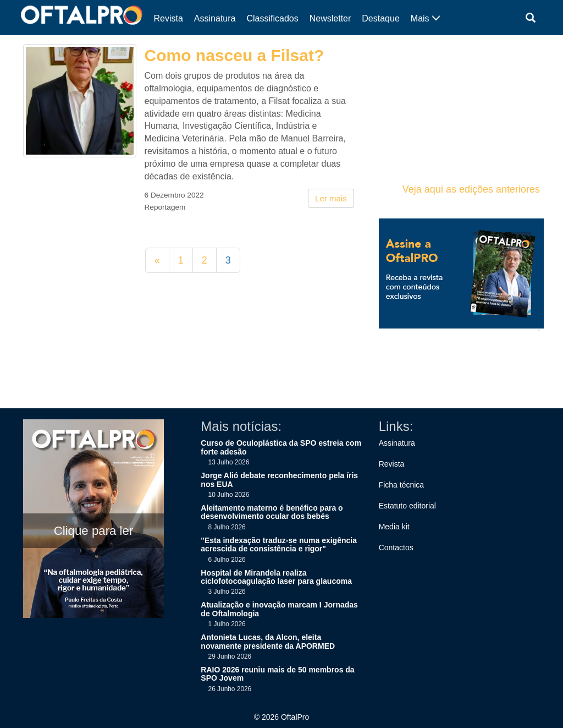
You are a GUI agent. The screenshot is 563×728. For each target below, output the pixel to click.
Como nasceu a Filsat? (234, 55)
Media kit (394, 527)
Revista (169, 18)
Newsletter (330, 18)
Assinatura (215, 18)
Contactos (396, 548)
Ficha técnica (401, 485)
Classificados (272, 18)
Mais (426, 18)
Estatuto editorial (407, 506)
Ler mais (331, 198)
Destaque (381, 18)
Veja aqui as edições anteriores (471, 189)
